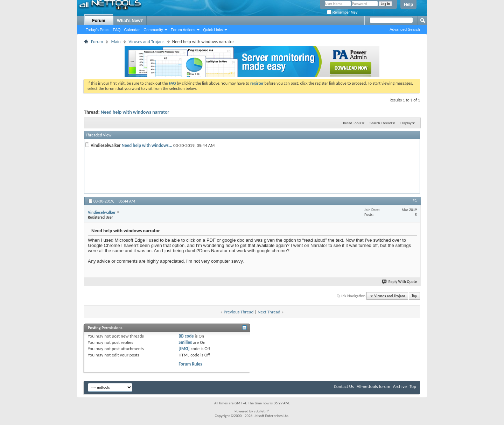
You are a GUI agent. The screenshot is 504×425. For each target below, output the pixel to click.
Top (414, 296)
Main (116, 41)
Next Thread (269, 312)
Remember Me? (342, 12)
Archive (400, 386)
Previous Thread (239, 312)
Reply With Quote (400, 282)
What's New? (130, 21)
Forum (99, 21)
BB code (186, 336)
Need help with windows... (147, 145)
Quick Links (213, 30)
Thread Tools (351, 123)
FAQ (117, 30)
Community (153, 30)
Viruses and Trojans (147, 41)
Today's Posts (98, 30)
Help (408, 5)
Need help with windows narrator (135, 112)
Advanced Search (405, 29)
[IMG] (184, 349)
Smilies (185, 342)
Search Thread (381, 123)
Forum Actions (183, 30)
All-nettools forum (373, 386)
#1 (415, 200)
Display (406, 123)
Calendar (132, 30)
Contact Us (344, 386)
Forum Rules (190, 364)
